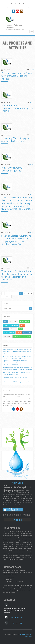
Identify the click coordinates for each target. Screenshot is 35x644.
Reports (6, 329)
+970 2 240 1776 (16, 623)
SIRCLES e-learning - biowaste (22, 336)
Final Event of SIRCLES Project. (13, 365)
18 (32, 293)
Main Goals (18, 483)
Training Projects (24, 321)
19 (3, 296)
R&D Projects (13, 321)
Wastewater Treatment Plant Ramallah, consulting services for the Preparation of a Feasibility (17, 275)
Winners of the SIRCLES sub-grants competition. (18, 382)
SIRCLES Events (8, 336)
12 (10, 293)
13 (14, 293)
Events (21, 329)
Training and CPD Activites (11, 325)
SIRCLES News (27, 333)
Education (14, 329)
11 (6, 293)
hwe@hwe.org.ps (17, 617)
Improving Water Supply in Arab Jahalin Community (15, 139)
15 (21, 293)
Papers (22, 325)
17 (28, 293)
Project (31, 70)
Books (19, 333)
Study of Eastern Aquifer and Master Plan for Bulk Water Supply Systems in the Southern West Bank (16, 240)
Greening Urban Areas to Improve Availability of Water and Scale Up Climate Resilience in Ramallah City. (17, 352)
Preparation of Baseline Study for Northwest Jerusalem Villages (17, 76)
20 (7, 296)
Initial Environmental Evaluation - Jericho (12, 169)
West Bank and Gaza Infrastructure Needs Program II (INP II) (17, 108)
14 (17, 293)
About (6, 321)
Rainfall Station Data (9, 333)
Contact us (9, 600)
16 (24, 293)
